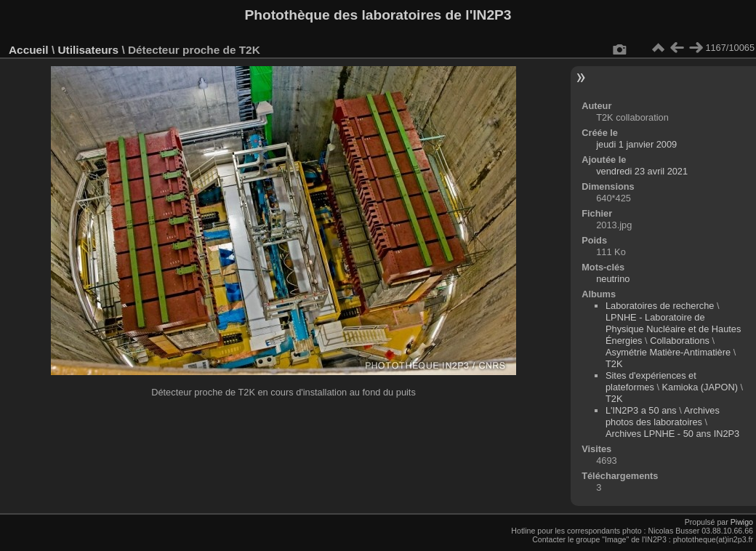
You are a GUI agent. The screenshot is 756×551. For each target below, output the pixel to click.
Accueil (29, 50)
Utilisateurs (88, 50)
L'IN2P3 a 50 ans (641, 410)
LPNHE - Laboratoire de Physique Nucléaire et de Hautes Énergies (673, 329)
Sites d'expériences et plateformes (651, 381)
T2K (614, 364)
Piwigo (742, 522)
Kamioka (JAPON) (700, 387)
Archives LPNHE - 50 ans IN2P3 (672, 434)
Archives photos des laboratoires (663, 416)
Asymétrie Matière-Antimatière (668, 352)
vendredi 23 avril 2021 (642, 171)
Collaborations (680, 341)
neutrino (613, 279)
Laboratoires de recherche (660, 306)
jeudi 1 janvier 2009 (636, 144)
